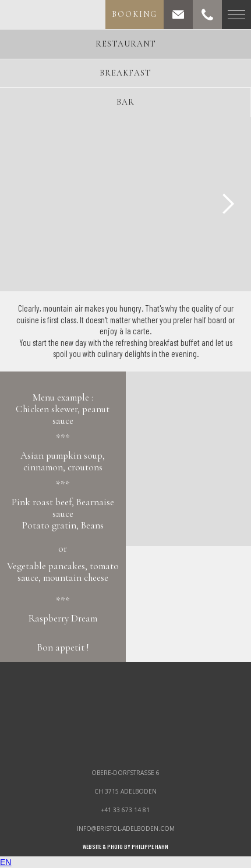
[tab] (125, 44)
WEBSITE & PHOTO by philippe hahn (125, 847)
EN (6, 862)
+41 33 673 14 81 (125, 810)
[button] (228, 204)
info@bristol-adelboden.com (126, 828)
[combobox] (125, 862)
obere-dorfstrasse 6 (125, 773)
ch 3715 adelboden (125, 791)
